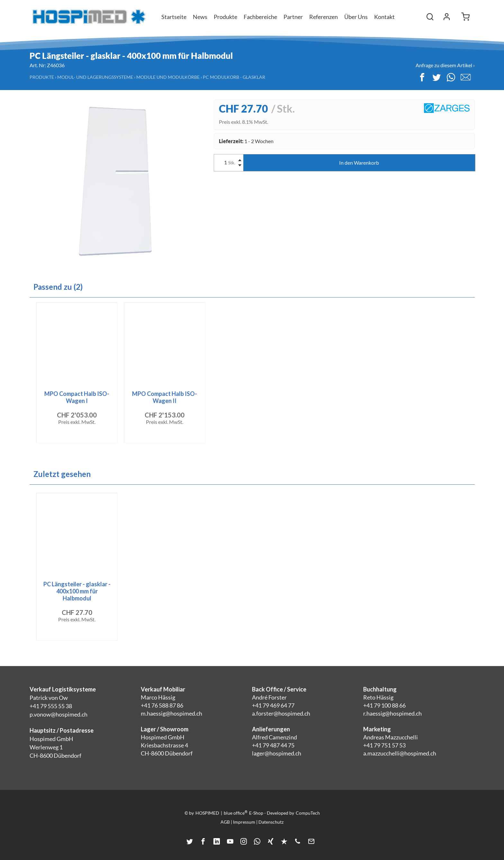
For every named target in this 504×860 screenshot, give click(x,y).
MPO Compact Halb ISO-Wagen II (165, 397)
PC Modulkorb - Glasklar (234, 77)
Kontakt (384, 17)
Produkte (42, 77)
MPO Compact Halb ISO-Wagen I (77, 397)
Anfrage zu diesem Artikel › (445, 65)
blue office (236, 813)
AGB (225, 822)
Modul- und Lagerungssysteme (95, 77)
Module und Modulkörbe (168, 77)
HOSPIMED (207, 813)
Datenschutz (271, 822)
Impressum (244, 822)
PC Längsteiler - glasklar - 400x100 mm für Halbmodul (77, 591)
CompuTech (308, 813)
